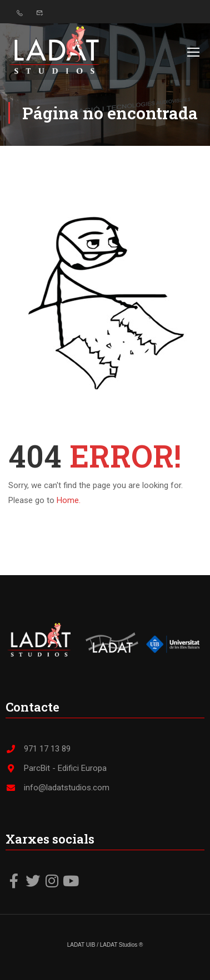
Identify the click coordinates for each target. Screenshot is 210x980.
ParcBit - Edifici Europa (56, 768)
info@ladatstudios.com (57, 787)
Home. (69, 500)
